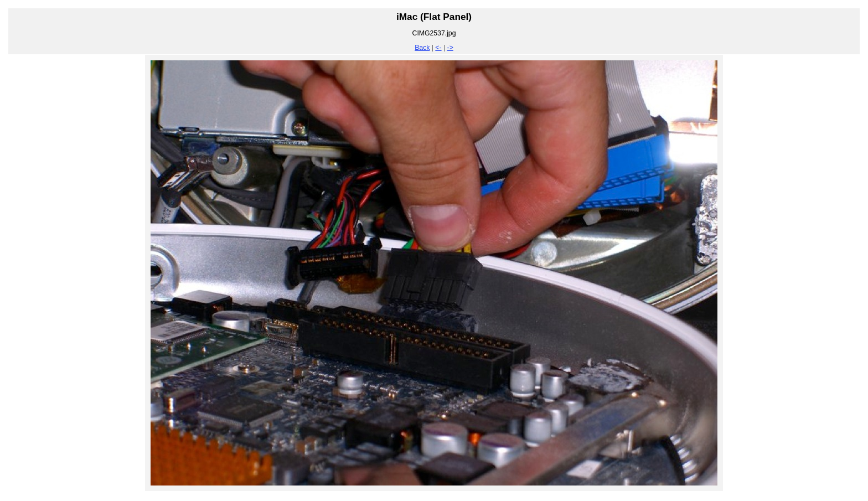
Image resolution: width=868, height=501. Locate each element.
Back (422, 48)
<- (438, 48)
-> (450, 48)
